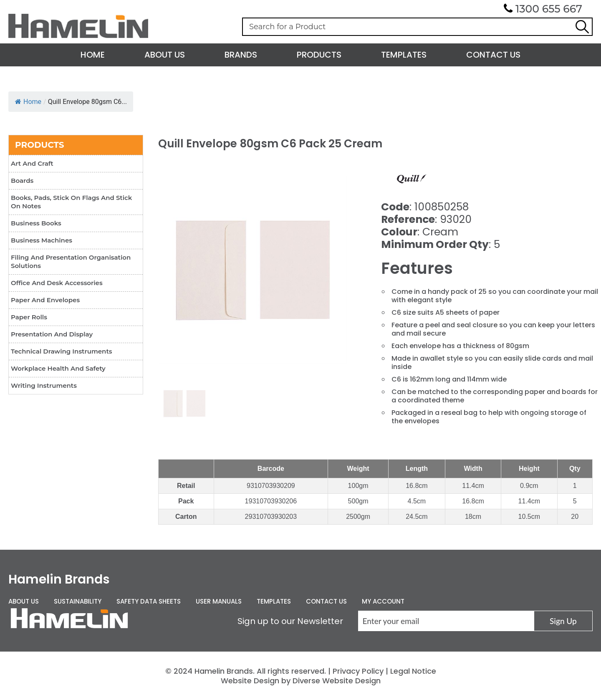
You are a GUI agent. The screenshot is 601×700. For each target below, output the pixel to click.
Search (582, 27)
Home (93, 55)
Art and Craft (32, 163)
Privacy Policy (358, 671)
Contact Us (493, 55)
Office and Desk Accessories (57, 283)
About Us (165, 55)
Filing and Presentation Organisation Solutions (71, 262)
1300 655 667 (549, 9)
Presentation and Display (52, 334)
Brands (241, 55)
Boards (22, 181)
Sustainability (78, 601)
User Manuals (219, 601)
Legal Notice (413, 671)
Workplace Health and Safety (58, 368)
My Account (383, 601)
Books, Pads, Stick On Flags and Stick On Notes (71, 202)
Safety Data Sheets (149, 601)
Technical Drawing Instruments (61, 351)
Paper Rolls (29, 317)
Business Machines (42, 240)
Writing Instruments (44, 385)
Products (319, 55)
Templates (404, 55)
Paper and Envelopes (45, 300)
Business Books (36, 223)
